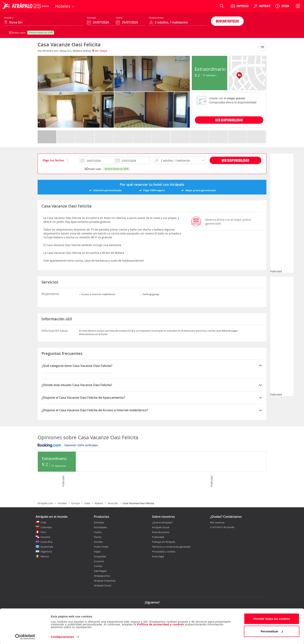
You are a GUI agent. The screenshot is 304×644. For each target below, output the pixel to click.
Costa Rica (46, 542)
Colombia (46, 527)
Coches (98, 566)
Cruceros (99, 561)
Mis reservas (217, 523)
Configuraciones (62, 636)
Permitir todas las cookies (272, 618)
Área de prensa (161, 532)
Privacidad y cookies (164, 552)
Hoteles (62, 503)
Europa (76, 503)
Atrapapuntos (102, 576)
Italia (87, 503)
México (45, 556)
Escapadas (100, 556)
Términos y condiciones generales (171, 547)
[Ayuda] (282, 6)
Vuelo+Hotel (101, 547)
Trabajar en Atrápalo (164, 542)
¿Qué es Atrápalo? (162, 522)
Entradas (99, 522)
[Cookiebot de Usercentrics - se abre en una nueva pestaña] (25, 636)
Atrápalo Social (161, 527)
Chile (43, 522)
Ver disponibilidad (235, 160)
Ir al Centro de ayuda (222, 527)
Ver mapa (100, 51)
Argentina (46, 552)
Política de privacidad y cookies (160, 624)
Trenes (98, 537)
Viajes (97, 552)
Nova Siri (113, 503)
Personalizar (272, 631)
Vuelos (98, 532)
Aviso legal (158, 556)
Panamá (45, 537)
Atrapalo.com (45, 503)
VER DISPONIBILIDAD (229, 120)
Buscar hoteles (227, 21)
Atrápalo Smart (103, 585)
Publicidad (158, 537)
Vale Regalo (100, 571)
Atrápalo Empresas (105, 581)
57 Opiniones (210, 75)
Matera (99, 503)
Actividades (100, 527)
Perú (43, 532)
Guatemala (47, 547)
